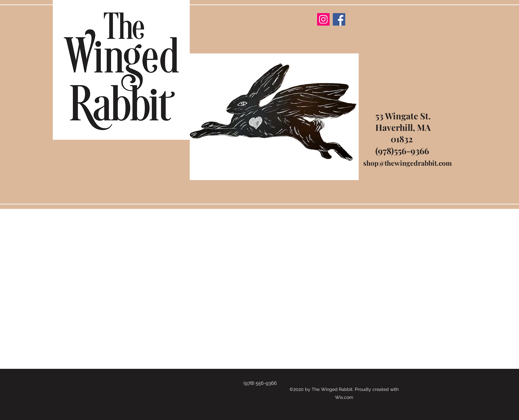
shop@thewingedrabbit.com (407, 163)
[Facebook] (339, 19)
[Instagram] (323, 19)
